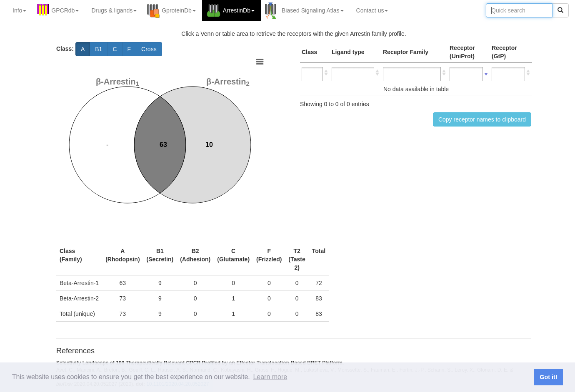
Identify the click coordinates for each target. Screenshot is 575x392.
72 (319, 283)
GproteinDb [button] (179, 10)
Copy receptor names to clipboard (482, 119)
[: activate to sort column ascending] (315, 73)
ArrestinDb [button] (239, 10)
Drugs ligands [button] (114, 10)
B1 (99, 49)
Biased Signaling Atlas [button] (313, 10)
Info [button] (19, 10)
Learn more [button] (270, 377)
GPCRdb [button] (65, 10)
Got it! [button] (548, 377)
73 (123, 298)
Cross (149, 49)
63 (123, 283)
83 (319, 298)
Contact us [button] (372, 10)
